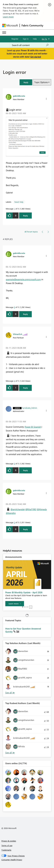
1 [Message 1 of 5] (14, 209)
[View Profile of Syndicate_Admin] (30, 408)
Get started (36, 57)
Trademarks (6, 850)
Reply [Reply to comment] (25, 314)
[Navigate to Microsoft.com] (10, 25)
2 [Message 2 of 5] (14, 522)
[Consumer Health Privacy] (27, 860)
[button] (26, 82)
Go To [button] (44, 39)
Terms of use (7, 845)
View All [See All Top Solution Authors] (10, 693)
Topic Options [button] (41, 82)
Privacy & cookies (9, 841)
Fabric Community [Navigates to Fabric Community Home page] (32, 25)
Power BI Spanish (33, 427)
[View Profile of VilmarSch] (18, 334)
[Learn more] (15, 604)
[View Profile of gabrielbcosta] (19, 96)
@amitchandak (18, 509)
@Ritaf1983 (31, 509)
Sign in (26, 39)
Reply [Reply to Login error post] (25, 216)
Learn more (8, 17)
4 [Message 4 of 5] (14, 381)
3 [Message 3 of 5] (14, 463)
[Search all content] (30, 45)
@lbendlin (11, 513)
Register (15, 39)
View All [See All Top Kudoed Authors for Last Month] (10, 753)
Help (35, 39)
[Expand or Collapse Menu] (4, 33)
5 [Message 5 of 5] (14, 307)
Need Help (19, 202)
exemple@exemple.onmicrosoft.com (23, 279)
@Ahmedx (42, 509)
